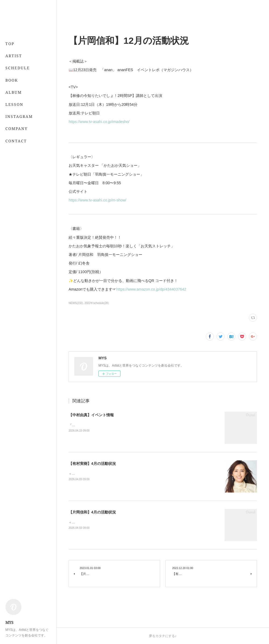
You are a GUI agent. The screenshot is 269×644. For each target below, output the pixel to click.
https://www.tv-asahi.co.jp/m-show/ (98, 200)
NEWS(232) (76, 303)
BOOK (12, 80)
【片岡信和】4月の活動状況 (92, 512)
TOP (10, 44)
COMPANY (17, 129)
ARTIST (14, 56)
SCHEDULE (18, 68)
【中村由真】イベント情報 (91, 415)
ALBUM (14, 92)
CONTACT (16, 141)
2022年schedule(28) (97, 303)
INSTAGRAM (19, 116)
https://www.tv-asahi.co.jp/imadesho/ (99, 122)
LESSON (14, 104)
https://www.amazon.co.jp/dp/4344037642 (151, 289)
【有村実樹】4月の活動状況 (92, 464)
